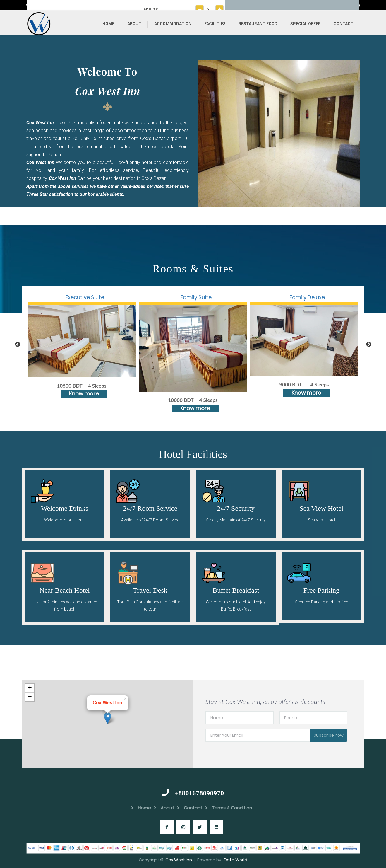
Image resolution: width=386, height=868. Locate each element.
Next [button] (369, 345)
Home (108, 24)
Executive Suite (85, 297)
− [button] (30, 697)
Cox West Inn (179, 860)
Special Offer (306, 24)
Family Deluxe (307, 297)
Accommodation (173, 24)
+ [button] (30, 688)
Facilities (215, 24)
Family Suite (196, 297)
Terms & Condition (229, 808)
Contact (344, 24)
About (134, 24)
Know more (84, 394)
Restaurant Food (258, 24)
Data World (236, 860)
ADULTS (151, 10)
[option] (279, 134)
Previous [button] (18, 345)
